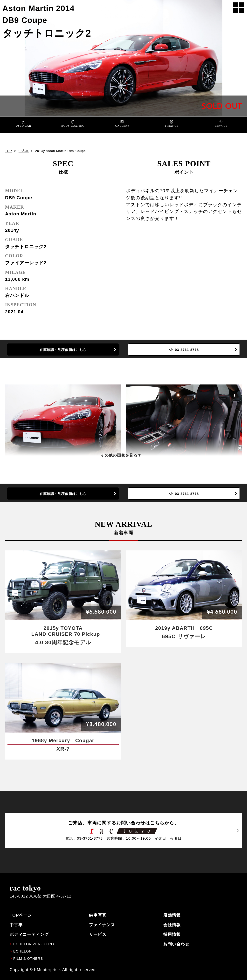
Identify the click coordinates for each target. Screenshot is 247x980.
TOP (8, 151)
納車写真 (98, 915)
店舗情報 (172, 915)
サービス (98, 934)
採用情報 (172, 934)
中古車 (24, 151)
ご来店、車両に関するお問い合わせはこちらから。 (123, 830)
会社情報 (172, 925)
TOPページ (21, 915)
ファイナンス (102, 925)
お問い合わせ (176, 944)
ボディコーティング (29, 934)
